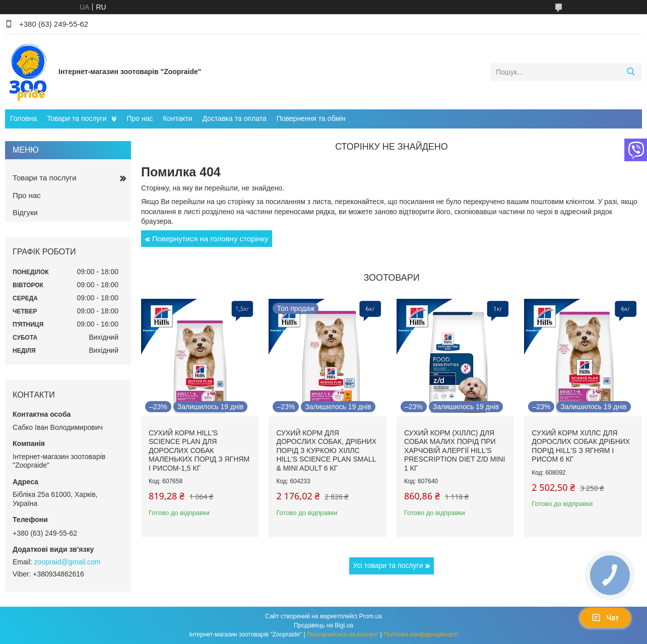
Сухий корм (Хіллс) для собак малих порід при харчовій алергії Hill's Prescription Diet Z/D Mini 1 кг (455, 450)
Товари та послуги (77, 118)
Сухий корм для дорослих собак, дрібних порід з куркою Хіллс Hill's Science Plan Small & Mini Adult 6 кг (326, 450)
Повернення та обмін (311, 118)
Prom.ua (371, 616)
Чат (605, 618)
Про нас (140, 118)
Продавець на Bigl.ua (323, 625)
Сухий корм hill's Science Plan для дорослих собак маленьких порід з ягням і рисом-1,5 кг (199, 450)
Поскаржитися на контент (343, 634)
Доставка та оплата (235, 118)
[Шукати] (631, 72)
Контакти (177, 118)
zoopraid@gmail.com (68, 562)
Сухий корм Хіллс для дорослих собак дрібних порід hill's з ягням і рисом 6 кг (581, 446)
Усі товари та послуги (388, 565)
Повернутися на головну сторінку (210, 239)
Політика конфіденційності (421, 634)
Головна (23, 118)
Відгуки (25, 212)
